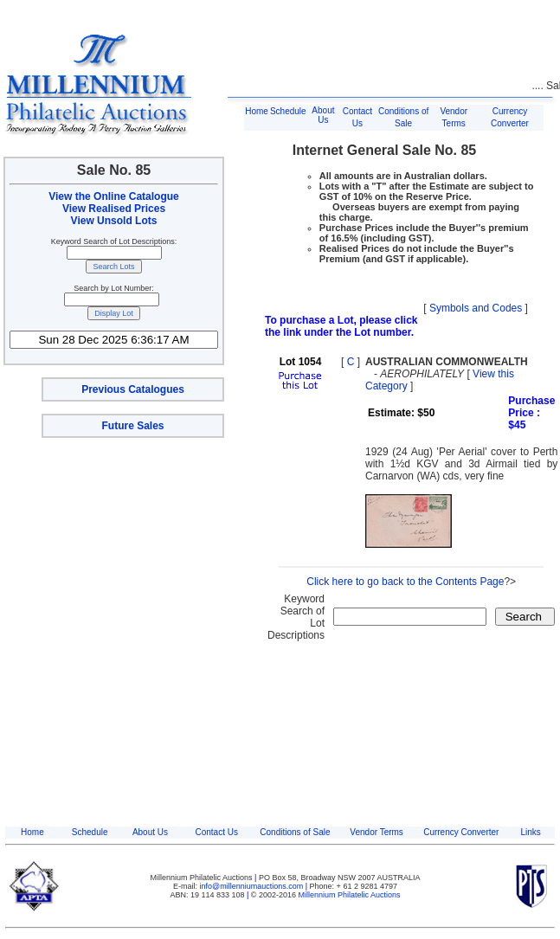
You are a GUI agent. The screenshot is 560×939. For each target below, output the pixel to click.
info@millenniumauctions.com (253, 886)
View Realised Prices (114, 209)
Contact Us (216, 832)
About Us (323, 115)
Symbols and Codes (476, 308)
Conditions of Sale (295, 832)
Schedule (288, 111)
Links (530, 832)
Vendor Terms (377, 832)
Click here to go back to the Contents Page (405, 582)
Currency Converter (461, 832)
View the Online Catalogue (113, 196)
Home (257, 111)
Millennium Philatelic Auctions (350, 895)
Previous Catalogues (133, 389)
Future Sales (132, 426)
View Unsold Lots (114, 221)
